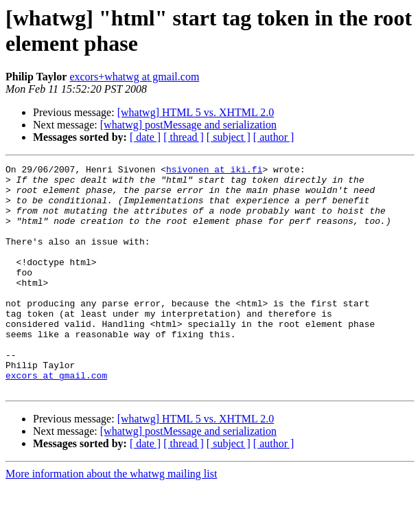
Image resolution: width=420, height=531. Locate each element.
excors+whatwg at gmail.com (134, 77)
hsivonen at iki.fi (214, 171)
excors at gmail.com (56, 418)
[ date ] (145, 137)
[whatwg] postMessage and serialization (188, 125)
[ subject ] (229, 137)
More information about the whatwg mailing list (111, 519)
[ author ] (274, 137)
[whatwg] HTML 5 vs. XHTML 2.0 (196, 112)
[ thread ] (184, 137)
